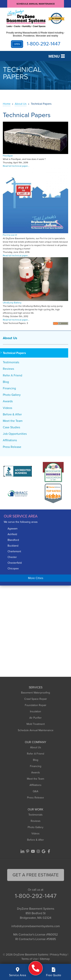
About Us (10, 338)
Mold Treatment (36, 724)
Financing (9, 388)
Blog (6, 382)
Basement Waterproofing (35, 693)
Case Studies (11, 427)
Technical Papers (14, 353)
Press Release (12, 447)
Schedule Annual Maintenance (36, 4)
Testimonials (11, 362)
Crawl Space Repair (36, 699)
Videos (7, 408)
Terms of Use (30, 959)
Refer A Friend (12, 375)
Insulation (35, 711)
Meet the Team (13, 421)
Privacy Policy (59, 955)
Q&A (35, 791)
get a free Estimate (36, 875)
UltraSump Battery (12, 303)
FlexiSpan (8, 156)
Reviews (8, 369)
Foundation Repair (36, 705)
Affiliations (10, 440)
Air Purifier (35, 718)
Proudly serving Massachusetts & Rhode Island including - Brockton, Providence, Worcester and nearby (36, 34)
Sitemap (45, 959)
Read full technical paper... (16, 166)
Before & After (12, 414)
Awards (8, 401)
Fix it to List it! (10, 235)
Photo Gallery (12, 395)
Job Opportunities (15, 434)
